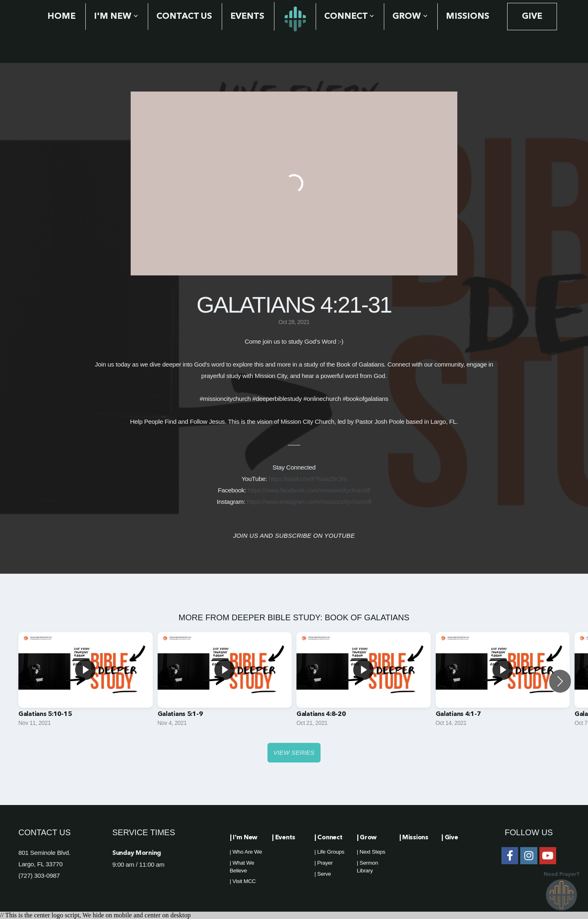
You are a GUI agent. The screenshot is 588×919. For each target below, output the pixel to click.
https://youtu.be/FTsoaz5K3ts (308, 479)
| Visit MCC (243, 881)
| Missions (414, 838)
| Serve (323, 874)
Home (61, 17)
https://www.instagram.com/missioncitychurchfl (309, 502)
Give (532, 17)
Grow (410, 17)
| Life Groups (329, 852)
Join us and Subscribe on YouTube (294, 536)
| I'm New (244, 838)
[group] (86, 681)
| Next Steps (371, 852)
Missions (468, 17)
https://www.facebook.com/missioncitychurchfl (309, 490)
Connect (349, 17)
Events (247, 17)
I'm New (116, 17)
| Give (450, 838)
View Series (294, 752)
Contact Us (184, 17)
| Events (284, 838)
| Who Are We (246, 852)
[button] (560, 681)
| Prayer (324, 863)
